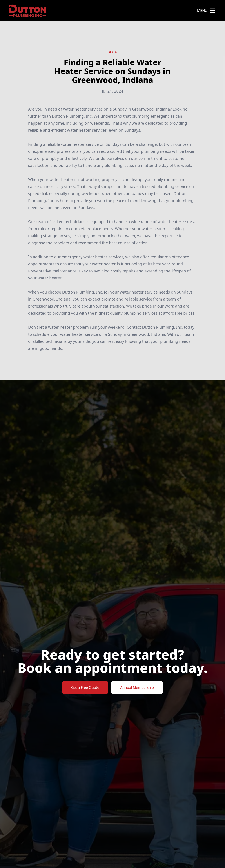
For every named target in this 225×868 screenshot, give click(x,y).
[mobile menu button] (213, 11)
